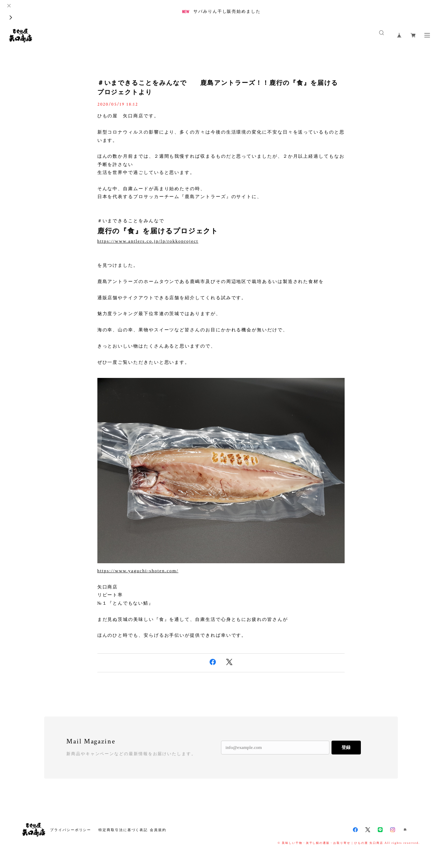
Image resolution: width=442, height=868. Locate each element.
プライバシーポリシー (71, 830)
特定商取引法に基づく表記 (123, 830)
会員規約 (158, 830)
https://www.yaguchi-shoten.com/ (138, 571)
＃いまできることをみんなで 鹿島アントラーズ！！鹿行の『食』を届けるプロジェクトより (218, 87)
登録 (346, 747)
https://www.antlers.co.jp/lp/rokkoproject (148, 241)
